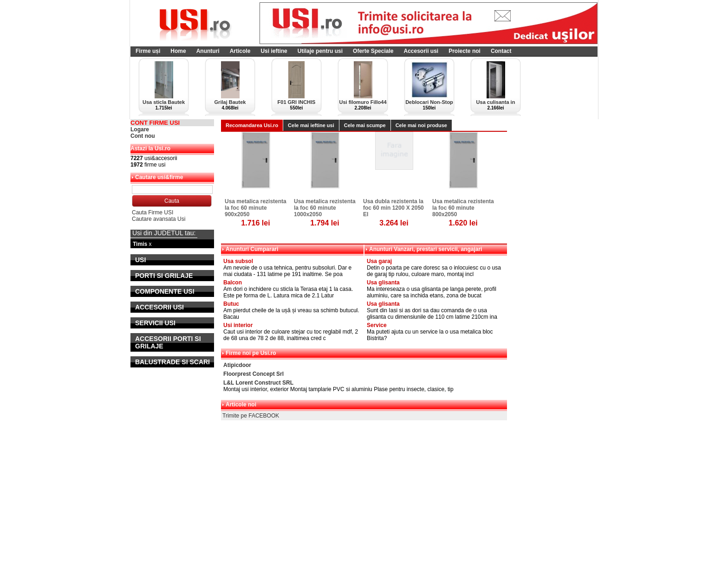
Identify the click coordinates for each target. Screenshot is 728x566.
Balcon (233, 283)
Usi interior (238, 325)
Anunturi (208, 51)
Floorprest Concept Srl (253, 374)
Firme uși (148, 51)
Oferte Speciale (373, 51)
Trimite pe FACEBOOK (251, 416)
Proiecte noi (465, 51)
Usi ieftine (274, 51)
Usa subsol (238, 261)
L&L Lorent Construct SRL (258, 383)
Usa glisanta (383, 283)
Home (178, 51)
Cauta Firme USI (153, 212)
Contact (501, 51)
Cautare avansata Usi (159, 219)
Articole (240, 51)
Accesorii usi (421, 51)
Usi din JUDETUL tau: (164, 233)
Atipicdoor (237, 365)
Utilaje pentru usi (320, 51)
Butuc (231, 304)
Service (377, 325)
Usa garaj (379, 261)
